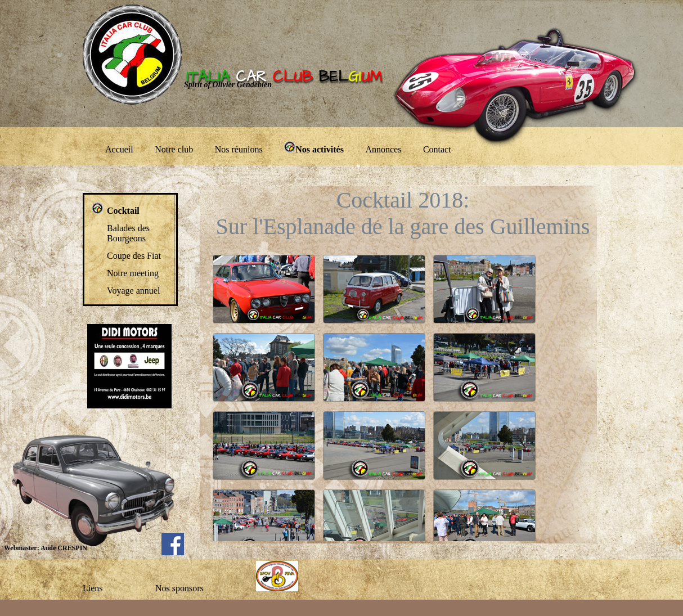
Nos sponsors (179, 588)
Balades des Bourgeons (128, 233)
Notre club (174, 149)
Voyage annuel (133, 291)
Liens (93, 588)
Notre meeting (133, 273)
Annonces (383, 149)
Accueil (119, 149)
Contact (437, 149)
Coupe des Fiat (134, 256)
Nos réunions (239, 149)
